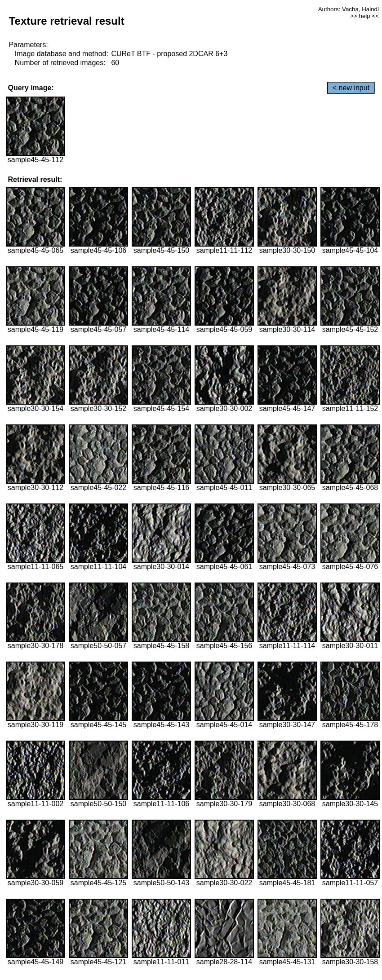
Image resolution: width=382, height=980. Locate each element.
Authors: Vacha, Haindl (349, 9)
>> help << (364, 16)
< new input (351, 88)
